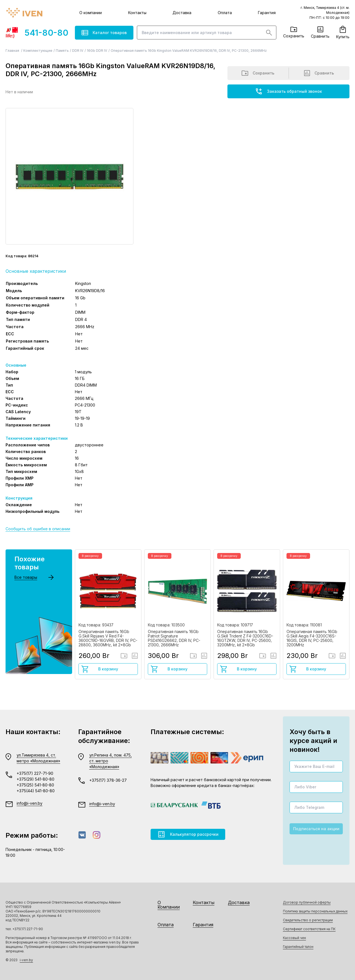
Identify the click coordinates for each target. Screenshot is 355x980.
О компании (91, 13)
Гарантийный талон (298, 947)
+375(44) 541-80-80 (36, 791)
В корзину (100, 669)
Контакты (137, 13)
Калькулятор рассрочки (188, 834)
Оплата (225, 13)
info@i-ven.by (30, 803)
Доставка (182, 13)
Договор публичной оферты (307, 902)
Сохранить (294, 32)
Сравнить (320, 32)
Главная (13, 51)
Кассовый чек (294, 938)
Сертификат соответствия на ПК (309, 929)
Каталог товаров (104, 33)
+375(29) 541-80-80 (35, 779)
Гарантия (267, 13)
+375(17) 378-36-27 (108, 780)
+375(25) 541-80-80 (35, 785)
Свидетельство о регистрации (308, 920)
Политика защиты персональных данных (315, 911)
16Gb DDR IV (97, 51)
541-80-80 (37, 33)
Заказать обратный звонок (288, 91)
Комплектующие (38, 51)
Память (62, 51)
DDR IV (78, 51)
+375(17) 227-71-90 (35, 773)
